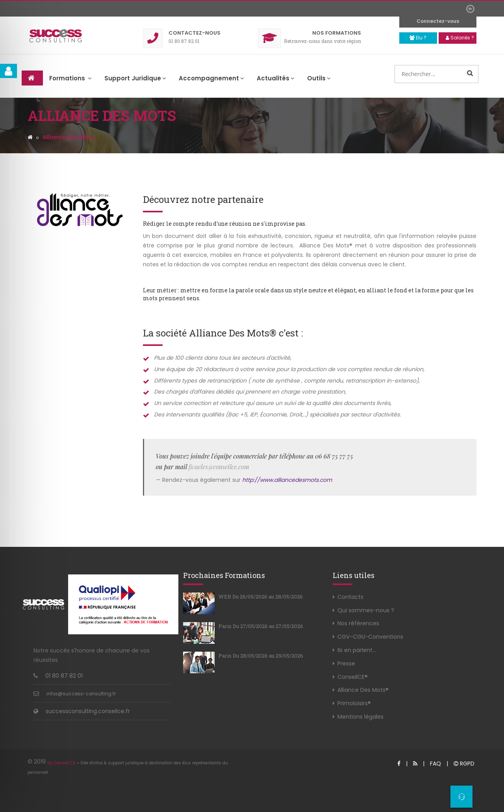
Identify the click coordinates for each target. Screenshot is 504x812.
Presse (346, 663)
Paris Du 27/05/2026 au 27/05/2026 (261, 626)
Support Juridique (135, 78)
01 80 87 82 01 (64, 676)
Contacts (350, 597)
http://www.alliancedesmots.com (287, 480)
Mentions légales (360, 717)
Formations (337, 33)
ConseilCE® (353, 677)
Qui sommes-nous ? (366, 610)
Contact (195, 33)
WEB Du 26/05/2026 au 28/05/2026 (261, 596)
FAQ (435, 764)
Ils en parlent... (357, 650)
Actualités (276, 78)
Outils (319, 78)
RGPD (464, 764)
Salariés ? (460, 38)
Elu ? (418, 38)
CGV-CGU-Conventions (370, 637)
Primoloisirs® (354, 703)
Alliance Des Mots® (363, 690)
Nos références (358, 623)
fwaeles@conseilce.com (219, 467)
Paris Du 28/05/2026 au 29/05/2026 (261, 656)
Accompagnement (211, 78)
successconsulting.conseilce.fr (88, 711)
